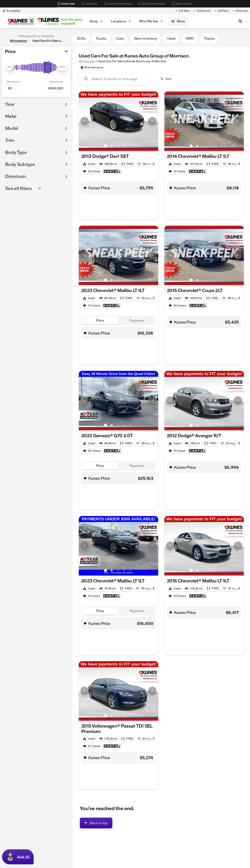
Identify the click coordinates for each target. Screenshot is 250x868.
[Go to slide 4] (124, 146)
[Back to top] (96, 823)
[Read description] (92, 67)
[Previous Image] (85, 121)
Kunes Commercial (152, 4)
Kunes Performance (118, 4)
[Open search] (240, 21)
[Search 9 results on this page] (115, 79)
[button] (85, 121)
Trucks (101, 38)
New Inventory (146, 38)
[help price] (85, 188)
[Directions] (240, 11)
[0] (13, 88)
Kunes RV (90, 4)
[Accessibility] (11, 11)
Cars (120, 38)
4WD (190, 38)
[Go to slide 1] (106, 146)
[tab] (100, 321)
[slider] (10, 67)
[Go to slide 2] (112, 146)
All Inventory (87, 61)
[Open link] (112, 171)
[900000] (56, 88)
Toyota (209, 38)
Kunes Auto (66, 4)
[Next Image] (152, 121)
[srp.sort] (166, 79)
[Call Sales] (182, 11)
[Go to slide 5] (130, 146)
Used (171, 38)
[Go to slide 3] (118, 146)
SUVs (81, 38)
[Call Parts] (221, 11)
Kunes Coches (182, 4)
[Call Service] (202, 11)
